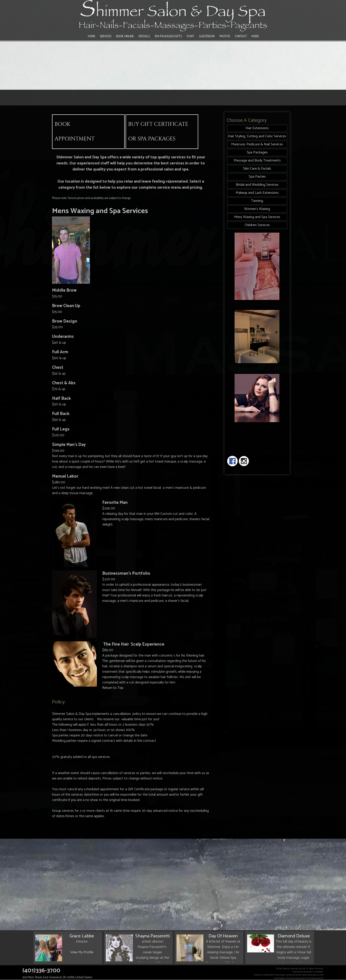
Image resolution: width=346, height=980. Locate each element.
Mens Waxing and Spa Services (257, 217)
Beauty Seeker (317, 978)
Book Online (125, 36)
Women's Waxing (257, 209)
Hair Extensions (257, 128)
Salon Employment (298, 978)
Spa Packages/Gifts (168, 36)
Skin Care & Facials (257, 169)
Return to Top (113, 688)
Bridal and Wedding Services (257, 185)
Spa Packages (257, 152)
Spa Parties (257, 177)
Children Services (257, 225)
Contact (241, 36)
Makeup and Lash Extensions (257, 193)
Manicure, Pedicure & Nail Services (257, 144)
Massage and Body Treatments (257, 160)
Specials (144, 36)
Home (91, 36)
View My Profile (82, 952)
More (255, 36)
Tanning (257, 201)
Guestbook (207, 36)
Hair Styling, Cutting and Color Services (257, 136)
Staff (190, 36)
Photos (225, 36)
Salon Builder (280, 978)
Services (106, 36)
